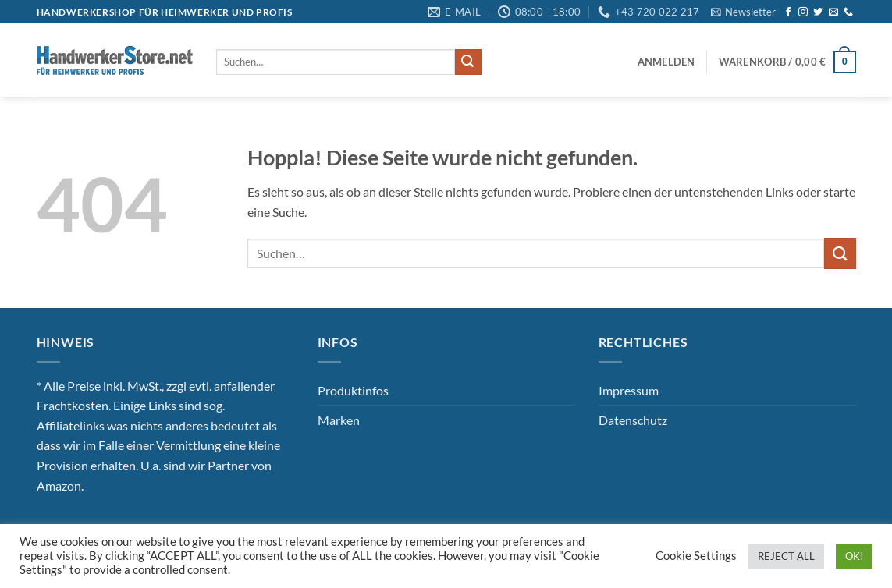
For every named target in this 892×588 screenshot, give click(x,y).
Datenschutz (633, 420)
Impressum (629, 390)
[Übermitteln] (468, 62)
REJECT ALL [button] (786, 556)
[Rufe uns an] (848, 12)
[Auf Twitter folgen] (818, 12)
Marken (339, 420)
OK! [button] (854, 556)
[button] (743, 12)
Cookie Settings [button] (696, 556)
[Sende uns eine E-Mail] (833, 12)
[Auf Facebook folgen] (788, 12)
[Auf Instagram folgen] (803, 12)
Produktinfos (353, 390)
